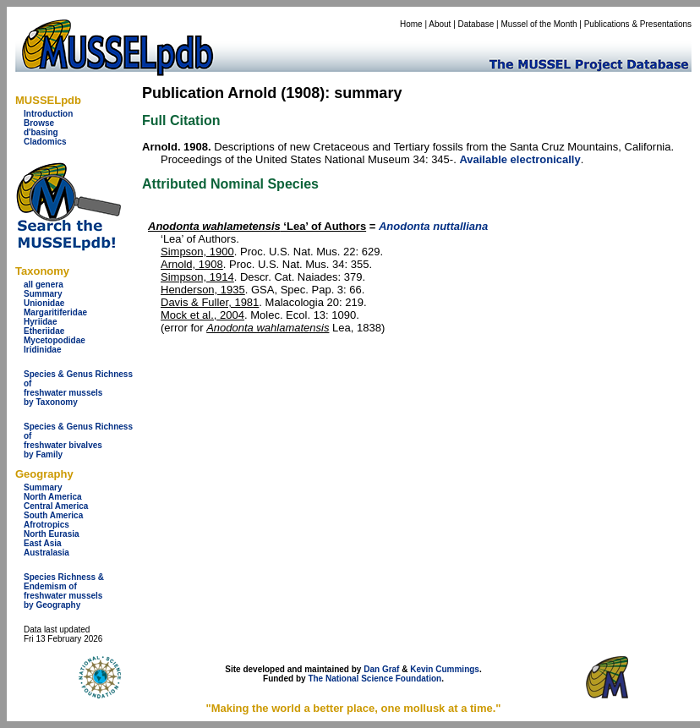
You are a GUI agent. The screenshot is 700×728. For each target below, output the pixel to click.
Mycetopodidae (55, 340)
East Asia (43, 543)
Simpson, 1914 (197, 277)
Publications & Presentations (638, 24)
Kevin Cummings (445, 669)
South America (53, 515)
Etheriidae (44, 331)
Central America (56, 506)
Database (476, 24)
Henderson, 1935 (203, 290)
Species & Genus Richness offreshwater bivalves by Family (78, 441)
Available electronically (520, 159)
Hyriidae (40, 322)
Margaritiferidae (55, 312)
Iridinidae (42, 350)
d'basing (41, 132)
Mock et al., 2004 (202, 315)
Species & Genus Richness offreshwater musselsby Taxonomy (78, 388)
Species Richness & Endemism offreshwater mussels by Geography (64, 591)
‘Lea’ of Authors (257, 226)
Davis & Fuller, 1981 (210, 302)
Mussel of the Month (539, 24)
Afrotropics (46, 525)
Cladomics (45, 142)
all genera (44, 285)
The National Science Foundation (375, 679)
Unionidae (44, 303)
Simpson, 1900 (197, 252)
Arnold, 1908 (192, 264)
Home (411, 24)
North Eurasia (52, 534)
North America (53, 497)
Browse (39, 123)
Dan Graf (381, 669)
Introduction (48, 114)
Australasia (46, 553)
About (440, 24)
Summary (43, 294)
